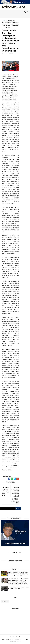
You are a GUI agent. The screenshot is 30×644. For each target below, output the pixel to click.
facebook (18, 509)
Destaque (5, 602)
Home (4, 21)
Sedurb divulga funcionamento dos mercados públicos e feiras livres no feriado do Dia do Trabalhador (18, 575)
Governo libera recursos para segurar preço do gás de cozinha (18, 588)
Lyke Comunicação (16, 642)
